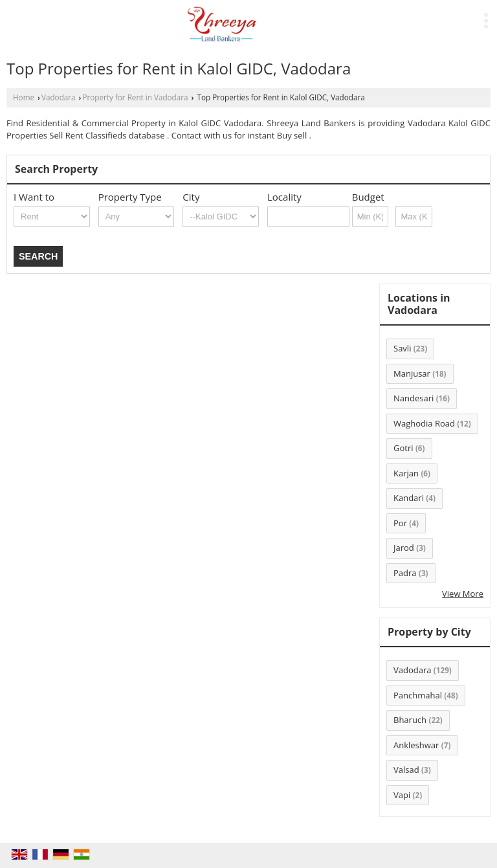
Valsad (406, 770)
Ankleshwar (416, 745)
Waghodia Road (424, 423)
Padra (405, 573)
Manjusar (412, 373)
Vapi (402, 795)
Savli (402, 348)
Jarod (404, 548)
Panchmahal (418, 695)
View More (463, 594)
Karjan (406, 473)
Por (400, 523)
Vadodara (59, 97)
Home (24, 97)
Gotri (403, 448)
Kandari (409, 498)
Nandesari (414, 398)
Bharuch (410, 720)
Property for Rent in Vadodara (136, 97)
